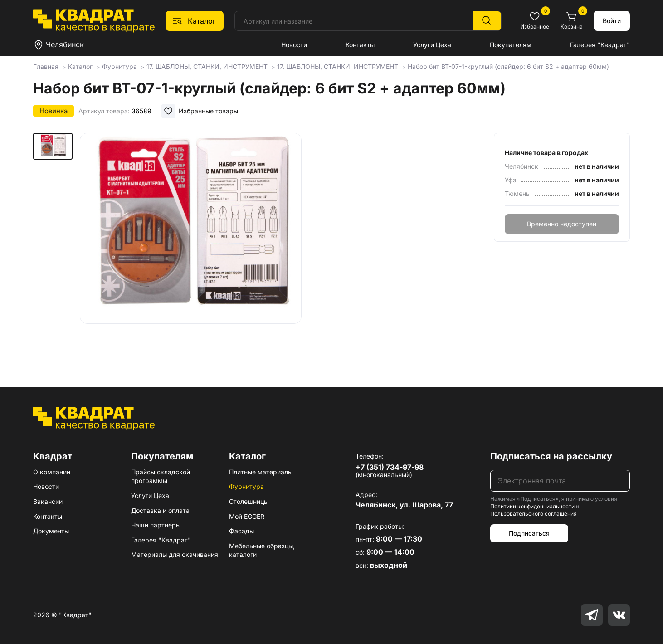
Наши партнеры (156, 525)
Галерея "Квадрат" (600, 45)
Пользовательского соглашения (534, 514)
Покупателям (511, 45)
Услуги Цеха (432, 45)
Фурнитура (246, 486)
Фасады (241, 531)
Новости (294, 45)
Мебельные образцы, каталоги (262, 550)
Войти (612, 21)
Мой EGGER (247, 516)
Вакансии (48, 501)
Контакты (360, 45)
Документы (51, 531)
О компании (52, 472)
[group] (190, 247)
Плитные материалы (261, 472)
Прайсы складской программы (161, 476)
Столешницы (249, 501)
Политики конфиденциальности (532, 506)
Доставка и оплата (160, 510)
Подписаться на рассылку (551, 456)
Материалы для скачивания (175, 554)
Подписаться (529, 533)
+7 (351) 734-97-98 (390, 467)
